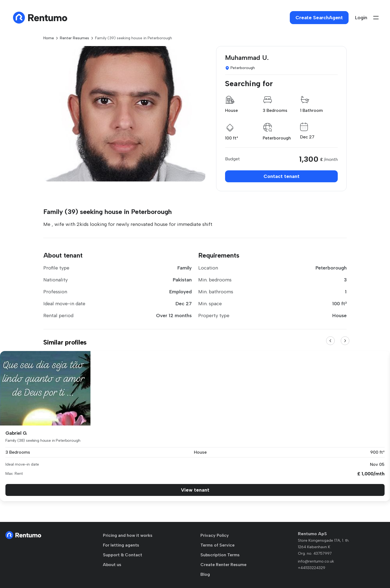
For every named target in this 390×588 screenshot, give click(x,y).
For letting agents (121, 545)
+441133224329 (312, 568)
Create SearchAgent (319, 18)
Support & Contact (123, 555)
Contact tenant (282, 176)
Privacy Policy (215, 535)
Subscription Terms (220, 555)
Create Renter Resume (223, 565)
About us (112, 565)
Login (361, 18)
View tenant (195, 490)
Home (49, 38)
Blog (205, 574)
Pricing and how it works (128, 535)
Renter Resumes (74, 38)
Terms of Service (217, 545)
